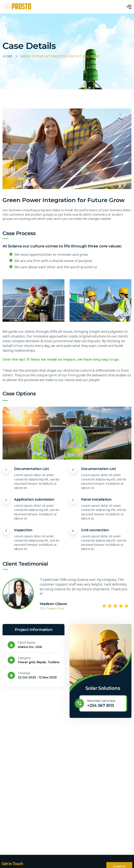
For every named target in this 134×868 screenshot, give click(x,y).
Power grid (26, 662)
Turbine (53, 662)
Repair (41, 662)
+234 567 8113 (100, 705)
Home (7, 56)
